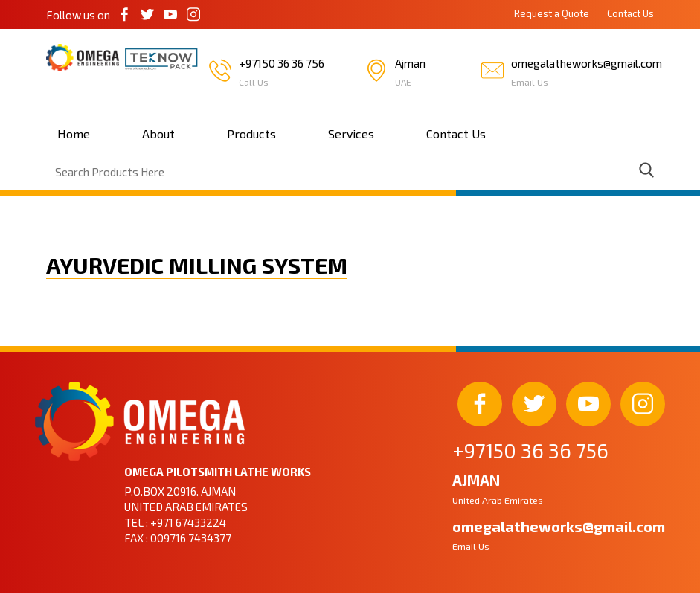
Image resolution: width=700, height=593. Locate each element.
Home (74, 134)
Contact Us (630, 13)
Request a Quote (552, 13)
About (158, 134)
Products (251, 134)
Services (351, 134)
